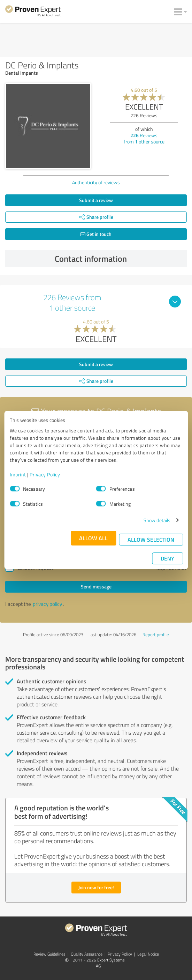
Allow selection (151, 539)
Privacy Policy (45, 474)
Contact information (119, 259)
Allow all (93, 538)
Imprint (18, 474)
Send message (96, 586)
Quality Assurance (87, 954)
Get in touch (96, 234)
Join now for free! (96, 887)
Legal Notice (148, 954)
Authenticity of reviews (96, 182)
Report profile (156, 634)
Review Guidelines (49, 954)
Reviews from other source (144, 138)
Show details (157, 520)
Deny (167, 558)
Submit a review (96, 200)
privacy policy (47, 604)
